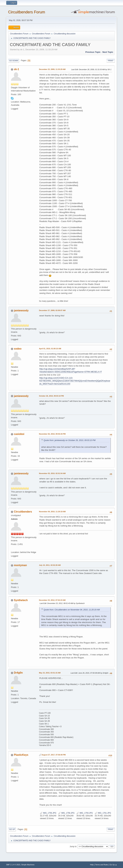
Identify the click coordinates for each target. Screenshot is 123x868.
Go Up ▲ (113, 865)
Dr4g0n (18, 673)
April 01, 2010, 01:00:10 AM (50, 349)
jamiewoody (21, 310)
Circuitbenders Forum (27, 12)
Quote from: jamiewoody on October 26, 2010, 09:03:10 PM (70, 440)
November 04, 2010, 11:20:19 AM (52, 512)
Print (111, 61)
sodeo (18, 349)
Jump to (73, 846)
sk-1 (16, 69)
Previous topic (93, 52)
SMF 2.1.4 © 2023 (13, 865)
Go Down (14, 61)
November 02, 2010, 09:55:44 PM (52, 434)
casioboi (19, 434)
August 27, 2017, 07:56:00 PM (53, 755)
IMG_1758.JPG (66, 813)
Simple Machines (28, 865)
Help (92, 865)
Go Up (12, 829)
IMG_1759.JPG (85, 813)
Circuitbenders (23, 512)
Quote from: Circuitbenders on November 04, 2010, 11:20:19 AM (72, 610)
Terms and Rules (102, 865)
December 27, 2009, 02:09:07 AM (52, 310)
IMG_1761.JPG (103, 813)
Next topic (108, 52)
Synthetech (21, 600)
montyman (20, 565)
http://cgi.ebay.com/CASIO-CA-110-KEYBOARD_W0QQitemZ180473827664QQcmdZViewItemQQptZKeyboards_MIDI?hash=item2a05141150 (75, 381)
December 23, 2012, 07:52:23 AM (52, 600)
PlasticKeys (21, 755)
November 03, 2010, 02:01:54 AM (52, 473)
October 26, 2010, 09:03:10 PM (51, 396)
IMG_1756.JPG (48, 813)
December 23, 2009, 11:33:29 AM (52, 69)
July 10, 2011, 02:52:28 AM (50, 565)
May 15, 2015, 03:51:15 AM (50, 673)
